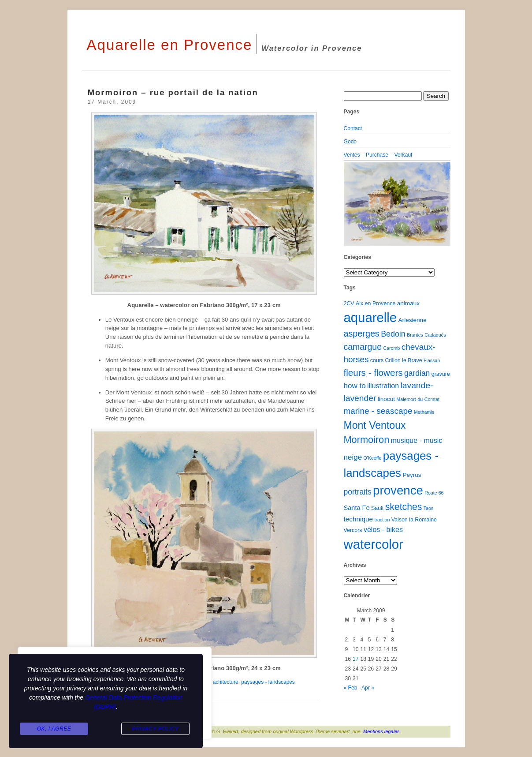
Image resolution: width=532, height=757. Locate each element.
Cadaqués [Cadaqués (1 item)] (435, 335)
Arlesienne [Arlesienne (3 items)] (413, 320)
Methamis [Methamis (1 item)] (424, 412)
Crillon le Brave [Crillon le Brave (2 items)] (404, 360)
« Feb (351, 688)
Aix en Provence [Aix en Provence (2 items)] (376, 304)
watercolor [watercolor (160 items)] (374, 544)
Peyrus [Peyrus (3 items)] (412, 475)
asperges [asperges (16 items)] (362, 334)
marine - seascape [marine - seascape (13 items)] (378, 411)
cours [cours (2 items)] (377, 360)
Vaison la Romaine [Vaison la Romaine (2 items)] (414, 520)
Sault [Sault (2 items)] (377, 508)
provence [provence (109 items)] (398, 490)
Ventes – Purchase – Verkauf (378, 155)
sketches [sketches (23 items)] (404, 507)
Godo (350, 142)
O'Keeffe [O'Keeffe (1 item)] (372, 458)
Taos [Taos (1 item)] (429, 508)
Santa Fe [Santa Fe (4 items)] (357, 508)
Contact (353, 128)
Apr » (368, 688)
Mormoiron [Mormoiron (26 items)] (367, 440)
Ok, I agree (54, 729)
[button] (352, 204)
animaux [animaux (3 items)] (408, 303)
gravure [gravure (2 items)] (441, 374)
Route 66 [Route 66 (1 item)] (434, 493)
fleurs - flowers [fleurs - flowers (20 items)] (373, 373)
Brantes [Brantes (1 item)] (415, 335)
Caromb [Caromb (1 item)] (391, 348)
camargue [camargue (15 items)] (363, 347)
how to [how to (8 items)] (355, 386)
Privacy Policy (155, 729)
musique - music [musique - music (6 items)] (417, 440)
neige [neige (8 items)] (353, 457)
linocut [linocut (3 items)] (386, 399)
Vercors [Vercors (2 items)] (353, 530)
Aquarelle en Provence (170, 45)
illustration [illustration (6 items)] (383, 386)
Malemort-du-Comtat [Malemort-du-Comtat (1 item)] (418, 399)
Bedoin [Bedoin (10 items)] (393, 334)
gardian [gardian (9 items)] (417, 373)
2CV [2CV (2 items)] (349, 304)
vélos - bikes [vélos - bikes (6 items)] (383, 529)
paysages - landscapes (268, 682)
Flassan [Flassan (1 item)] (432, 360)
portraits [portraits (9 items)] (358, 492)
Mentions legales (381, 731)
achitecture (226, 682)
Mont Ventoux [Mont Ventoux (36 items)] (375, 425)
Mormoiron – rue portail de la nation (173, 92)
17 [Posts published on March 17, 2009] (355, 659)
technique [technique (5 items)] (359, 519)
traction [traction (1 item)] (382, 520)
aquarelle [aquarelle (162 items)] (370, 317)
